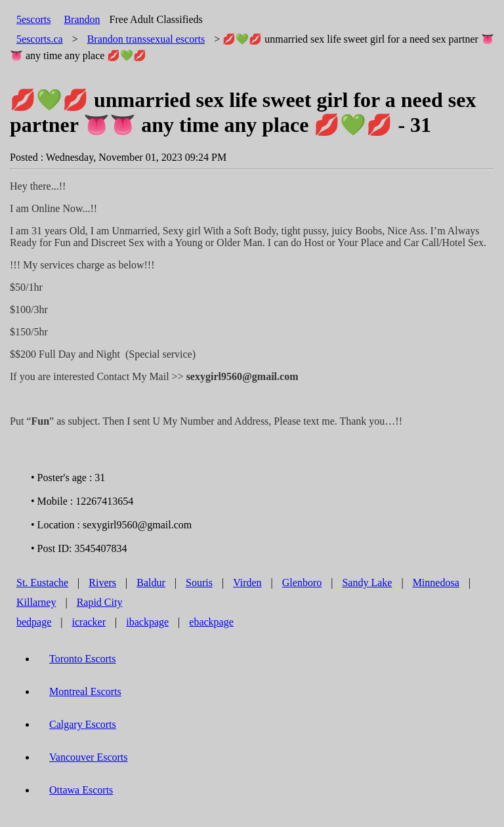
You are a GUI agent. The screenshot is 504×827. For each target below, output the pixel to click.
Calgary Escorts (83, 724)
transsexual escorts (146, 39)
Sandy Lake (367, 583)
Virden (247, 583)
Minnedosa (436, 583)
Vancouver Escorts (89, 757)
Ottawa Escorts (81, 790)
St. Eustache (42, 583)
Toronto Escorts (83, 659)
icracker (89, 622)
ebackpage (211, 622)
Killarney (36, 602)
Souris (199, 583)
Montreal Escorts (85, 691)
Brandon (82, 19)
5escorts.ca (40, 39)
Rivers (102, 583)
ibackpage (147, 622)
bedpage (34, 622)
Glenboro (302, 583)
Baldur (151, 583)
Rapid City (100, 602)
